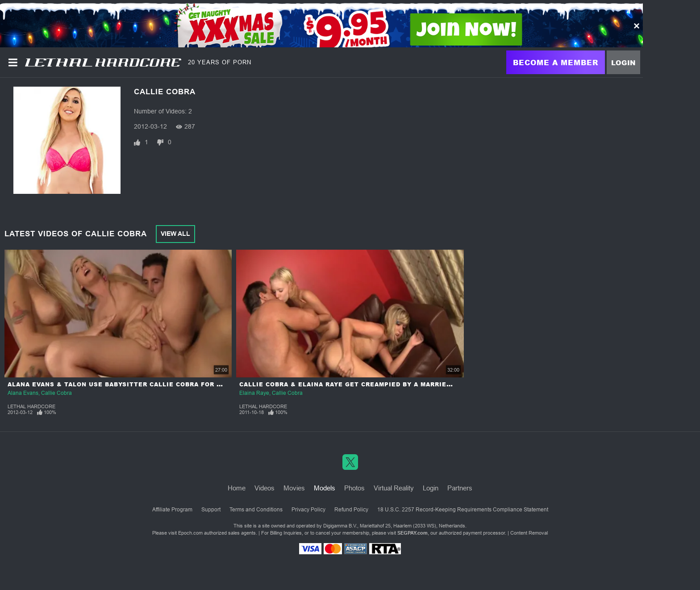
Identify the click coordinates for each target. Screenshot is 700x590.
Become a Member (556, 62)
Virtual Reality (394, 488)
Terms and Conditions (256, 510)
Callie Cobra (56, 393)
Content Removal (529, 533)
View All (175, 234)
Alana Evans (23, 393)
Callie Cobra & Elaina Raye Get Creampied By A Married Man (354, 384)
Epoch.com (190, 533)
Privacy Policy (308, 510)
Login (623, 63)
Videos (265, 488)
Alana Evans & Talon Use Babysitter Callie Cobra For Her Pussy (131, 384)
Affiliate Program (172, 510)
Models (325, 488)
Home (237, 488)
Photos (354, 488)
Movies (294, 488)
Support (211, 510)
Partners (460, 488)
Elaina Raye (254, 393)
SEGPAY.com (412, 533)
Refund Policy (351, 510)
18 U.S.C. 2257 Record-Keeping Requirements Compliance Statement (463, 510)
